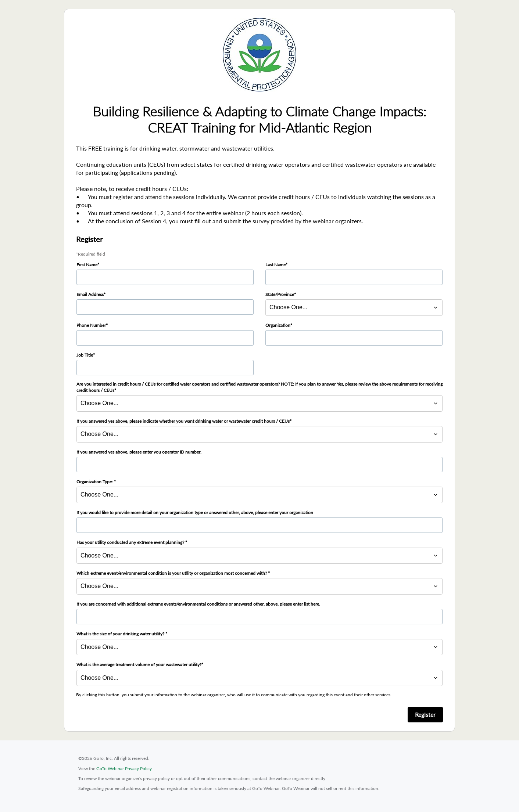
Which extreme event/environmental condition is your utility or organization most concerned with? (172, 573)
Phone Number (91, 325)
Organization (278, 325)
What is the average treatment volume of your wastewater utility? (139, 665)
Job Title (85, 355)
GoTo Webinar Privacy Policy (124, 768)
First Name (87, 265)
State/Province (280, 294)
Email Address (90, 294)
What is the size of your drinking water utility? (121, 634)
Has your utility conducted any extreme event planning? (131, 542)
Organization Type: (95, 482)
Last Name (275, 265)
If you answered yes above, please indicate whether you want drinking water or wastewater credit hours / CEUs (183, 421)
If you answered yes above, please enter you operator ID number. (139, 452)
